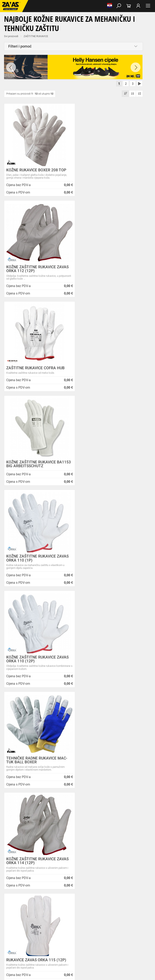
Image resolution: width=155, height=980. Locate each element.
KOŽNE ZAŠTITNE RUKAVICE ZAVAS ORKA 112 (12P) (109, 173)
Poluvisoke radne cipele (57, 902)
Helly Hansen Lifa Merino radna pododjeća (95, 834)
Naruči (136, 857)
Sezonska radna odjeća (54, 911)
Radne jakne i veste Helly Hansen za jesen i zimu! (95, 886)
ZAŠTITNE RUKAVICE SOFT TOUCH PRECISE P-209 (36, 666)
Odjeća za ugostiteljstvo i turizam (20, 916)
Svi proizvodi (11, 36)
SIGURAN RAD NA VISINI (15, 951)
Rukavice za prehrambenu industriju (73, 933)
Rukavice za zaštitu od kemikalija (114, 933)
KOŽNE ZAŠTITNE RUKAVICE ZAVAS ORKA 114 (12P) (109, 468)
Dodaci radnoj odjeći (108, 911)
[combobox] (73, 707)
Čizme (5, 907)
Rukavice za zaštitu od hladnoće (42, 929)
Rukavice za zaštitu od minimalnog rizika (79, 925)
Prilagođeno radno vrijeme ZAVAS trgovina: (96, 826)
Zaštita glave (87, 942)
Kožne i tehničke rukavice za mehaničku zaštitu (28, 925)
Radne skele (79, 951)
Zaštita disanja (51, 942)
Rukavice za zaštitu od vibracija (80, 929)
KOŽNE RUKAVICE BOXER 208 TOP (36, 171)
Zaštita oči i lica (31, 942)
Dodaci (16, 907)
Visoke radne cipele (84, 902)
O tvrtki (50, 831)
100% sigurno (96, 760)
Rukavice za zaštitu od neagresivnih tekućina (26, 933)
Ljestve (65, 951)
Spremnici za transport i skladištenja (52, 947)
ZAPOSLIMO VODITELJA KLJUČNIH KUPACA (95, 818)
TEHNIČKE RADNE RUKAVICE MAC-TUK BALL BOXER (37, 468)
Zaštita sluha (69, 942)
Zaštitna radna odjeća (81, 911)
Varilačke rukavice (12, 929)
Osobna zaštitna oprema (45, 951)
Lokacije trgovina (56, 840)
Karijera (50, 835)
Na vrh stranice (78, 971)
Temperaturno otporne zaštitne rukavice (126, 925)
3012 (135, 755)
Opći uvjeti (52, 817)
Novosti (85, 813)
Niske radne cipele (31, 902)
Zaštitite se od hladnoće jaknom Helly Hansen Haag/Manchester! (94, 843)
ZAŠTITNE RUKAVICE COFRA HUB (35, 271)
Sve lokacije (14, 858)
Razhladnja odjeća (51, 916)
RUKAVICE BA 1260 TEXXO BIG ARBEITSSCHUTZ (105, 569)
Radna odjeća (30, 911)
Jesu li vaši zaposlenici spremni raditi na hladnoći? (93, 876)
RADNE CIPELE (10, 902)
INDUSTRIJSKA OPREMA (16, 947)
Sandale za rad (105, 902)
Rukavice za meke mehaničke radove (48, 920)
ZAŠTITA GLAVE (11, 942)
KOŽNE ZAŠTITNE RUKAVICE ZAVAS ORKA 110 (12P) (109, 367)
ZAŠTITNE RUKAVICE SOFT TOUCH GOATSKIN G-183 (108, 666)
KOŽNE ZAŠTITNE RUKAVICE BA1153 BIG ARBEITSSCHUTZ (104, 273)
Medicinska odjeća (132, 911)
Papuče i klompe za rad (129, 902)
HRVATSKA (14, 865)
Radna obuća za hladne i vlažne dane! (95, 867)
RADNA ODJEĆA (11, 911)
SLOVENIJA (14, 872)
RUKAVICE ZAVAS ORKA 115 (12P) (36, 568)
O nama (51, 813)
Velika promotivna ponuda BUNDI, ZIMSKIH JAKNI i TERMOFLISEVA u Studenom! (96, 856)
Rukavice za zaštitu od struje (18, 938)
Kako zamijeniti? (58, 763)
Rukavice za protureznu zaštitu (131, 920)
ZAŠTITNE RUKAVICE (36, 36)
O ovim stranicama (57, 826)
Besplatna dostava (19, 760)
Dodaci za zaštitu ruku (48, 938)
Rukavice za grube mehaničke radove (91, 920)
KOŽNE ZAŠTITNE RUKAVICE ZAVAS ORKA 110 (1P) (37, 367)
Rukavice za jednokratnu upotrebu (119, 929)
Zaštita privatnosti (57, 821)
